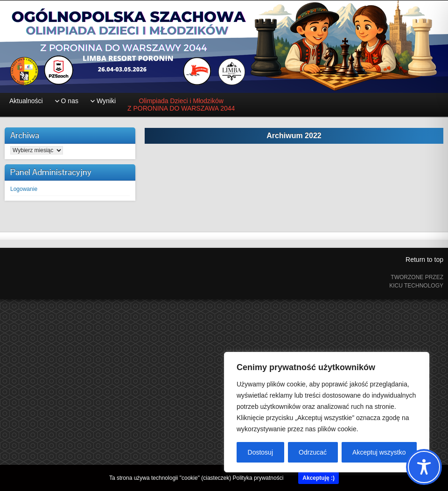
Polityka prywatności (258, 478)
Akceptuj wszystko (379, 452)
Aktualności (26, 101)
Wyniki (106, 101)
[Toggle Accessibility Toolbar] (424, 467)
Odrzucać (313, 452)
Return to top (424, 260)
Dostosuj (260, 452)
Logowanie (24, 189)
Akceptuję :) (318, 478)
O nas (70, 101)
